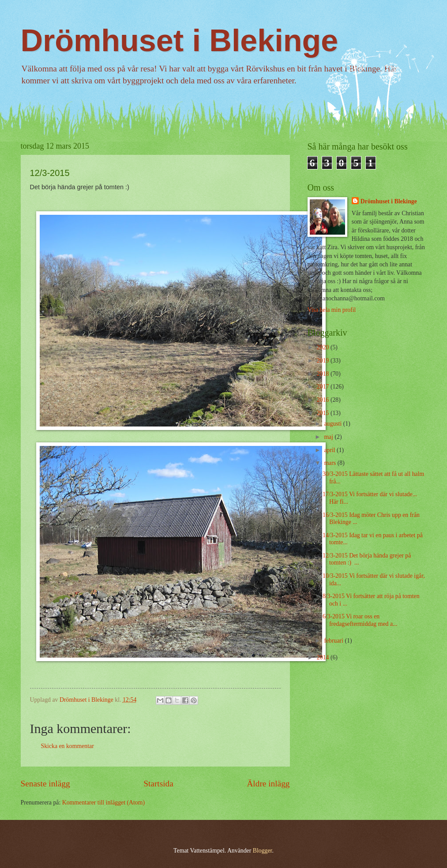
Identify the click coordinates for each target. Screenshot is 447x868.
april (330, 450)
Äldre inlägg (268, 784)
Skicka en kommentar (68, 746)
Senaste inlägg (45, 784)
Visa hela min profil (332, 310)
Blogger (263, 851)
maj (329, 437)
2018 (324, 374)
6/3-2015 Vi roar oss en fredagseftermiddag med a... (360, 620)
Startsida (158, 784)
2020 (324, 347)
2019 (324, 361)
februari (334, 641)
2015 (324, 413)
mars (331, 463)
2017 (324, 387)
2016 (324, 400)
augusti (333, 424)
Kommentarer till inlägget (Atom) (103, 803)
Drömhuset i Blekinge (180, 41)
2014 (324, 657)
